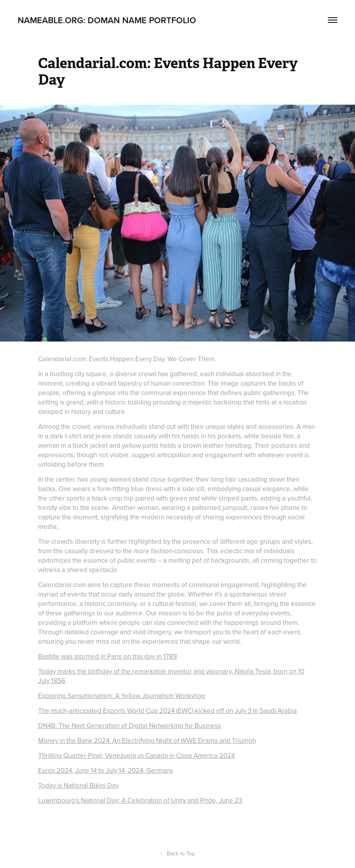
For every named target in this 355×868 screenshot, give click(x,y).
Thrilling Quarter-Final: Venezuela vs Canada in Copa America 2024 (136, 755)
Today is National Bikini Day (78, 785)
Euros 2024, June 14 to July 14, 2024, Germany (106, 770)
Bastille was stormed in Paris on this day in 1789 (108, 656)
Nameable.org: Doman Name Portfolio (107, 20)
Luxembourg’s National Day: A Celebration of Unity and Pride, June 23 (140, 800)
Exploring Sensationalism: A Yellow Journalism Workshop (122, 696)
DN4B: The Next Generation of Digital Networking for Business (130, 726)
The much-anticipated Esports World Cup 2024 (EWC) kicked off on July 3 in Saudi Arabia (167, 711)
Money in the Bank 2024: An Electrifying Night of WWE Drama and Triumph (147, 741)
